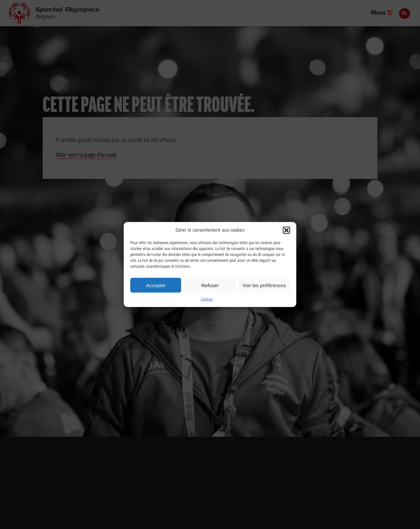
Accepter (156, 285)
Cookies (207, 300)
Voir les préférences (264, 285)
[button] (286, 230)
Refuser (210, 285)
